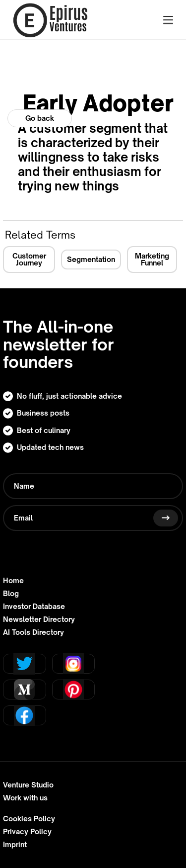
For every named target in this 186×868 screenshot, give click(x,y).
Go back (40, 118)
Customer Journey (29, 259)
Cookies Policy (29, 819)
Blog (11, 594)
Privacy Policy (27, 832)
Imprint (15, 845)
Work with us (25, 798)
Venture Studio (28, 785)
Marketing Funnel (152, 259)
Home (13, 581)
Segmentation (91, 259)
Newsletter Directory (39, 619)
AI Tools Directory (33, 632)
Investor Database (34, 607)
